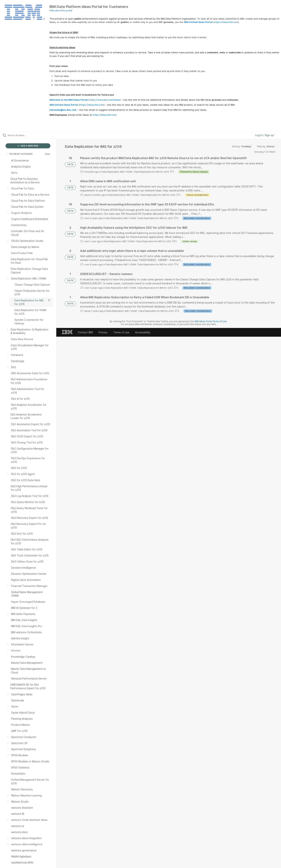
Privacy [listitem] (103, 332)
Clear (47, 154)
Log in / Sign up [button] (265, 135)
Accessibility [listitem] (143, 332)
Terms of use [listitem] (121, 332)
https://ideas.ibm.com (226, 22)
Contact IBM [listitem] (85, 332)
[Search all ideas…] (33, 135)
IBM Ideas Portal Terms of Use (211, 321)
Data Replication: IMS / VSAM (117, 172)
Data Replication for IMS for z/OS (152, 172)
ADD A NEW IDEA (28, 146)
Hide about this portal (61, 10)
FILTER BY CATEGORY (19, 154)
